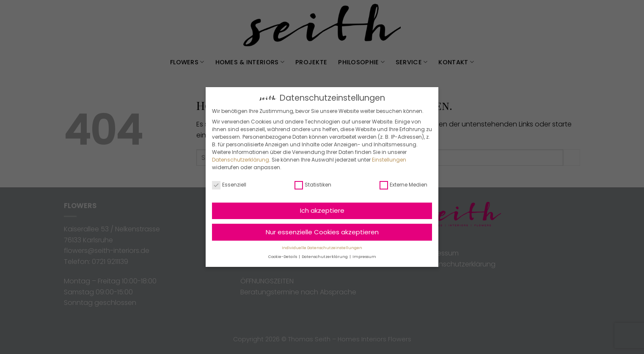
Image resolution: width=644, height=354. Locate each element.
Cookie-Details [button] (283, 257)
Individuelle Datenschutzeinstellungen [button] (322, 248)
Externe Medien (403, 185)
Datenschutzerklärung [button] (325, 257)
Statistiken (313, 185)
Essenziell (229, 185)
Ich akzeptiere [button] (322, 210)
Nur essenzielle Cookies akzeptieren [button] (322, 232)
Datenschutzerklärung (241, 160)
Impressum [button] (364, 257)
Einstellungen (389, 160)
